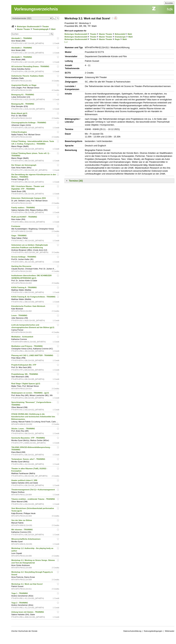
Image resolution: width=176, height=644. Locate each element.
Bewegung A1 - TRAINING (23, 95)
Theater (46, 26)
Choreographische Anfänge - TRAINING (29, 123)
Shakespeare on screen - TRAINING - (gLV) (30, 393)
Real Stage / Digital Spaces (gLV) (26, 384)
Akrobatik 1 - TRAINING (22, 38)
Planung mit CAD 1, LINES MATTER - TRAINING (33, 355)
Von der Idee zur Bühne (22, 520)
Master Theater (23, 29)
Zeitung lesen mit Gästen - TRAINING (28, 612)
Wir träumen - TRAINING (22, 530)
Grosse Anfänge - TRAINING (24, 257)
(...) (66, 42)
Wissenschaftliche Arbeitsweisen (26, 539)
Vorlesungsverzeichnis (36, 9)
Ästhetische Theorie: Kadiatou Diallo (28, 76)
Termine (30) (76, 181)
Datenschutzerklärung (132, 631)
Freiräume (16, 226)
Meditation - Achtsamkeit (22, 337)
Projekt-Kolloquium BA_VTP (24, 365)
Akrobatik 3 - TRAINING (22, 57)
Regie (117, 39)
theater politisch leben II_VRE (25, 480)
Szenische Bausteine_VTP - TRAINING (28, 438)
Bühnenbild (120, 34)
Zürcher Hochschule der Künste (24, 631)
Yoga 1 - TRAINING (20, 593)
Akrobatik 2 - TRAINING (22, 48)
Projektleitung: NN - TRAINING (25, 374)
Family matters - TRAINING (23, 208)
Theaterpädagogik (41, 29)
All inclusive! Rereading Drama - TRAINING (30, 66)
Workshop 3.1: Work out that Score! (27, 584)
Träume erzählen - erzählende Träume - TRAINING (33, 499)
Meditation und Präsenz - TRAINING (27, 346)
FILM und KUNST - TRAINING (24, 217)
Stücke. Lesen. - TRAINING (23, 429)
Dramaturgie (120, 37)
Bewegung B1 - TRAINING (23, 104)
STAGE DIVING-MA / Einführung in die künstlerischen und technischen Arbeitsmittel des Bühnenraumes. (33, 417)
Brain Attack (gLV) (20, 113)
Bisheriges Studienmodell (28, 26)
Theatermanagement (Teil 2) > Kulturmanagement (33, 490)
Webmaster (170, 631)
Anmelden (169, 3)
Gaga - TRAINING (19, 236)
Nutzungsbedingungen (153, 631)
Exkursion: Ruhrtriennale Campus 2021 (29, 198)
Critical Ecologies (19, 132)
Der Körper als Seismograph (24, 165)
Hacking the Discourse (22, 266)
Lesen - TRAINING (20, 315)
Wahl (53, 29)
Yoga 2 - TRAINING (20, 603)
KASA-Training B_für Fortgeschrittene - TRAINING (34, 297)
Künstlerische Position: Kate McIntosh (28, 306)
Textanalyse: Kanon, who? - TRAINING (28, 459)
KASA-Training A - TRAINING (24, 287)
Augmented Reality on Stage (24, 85)
